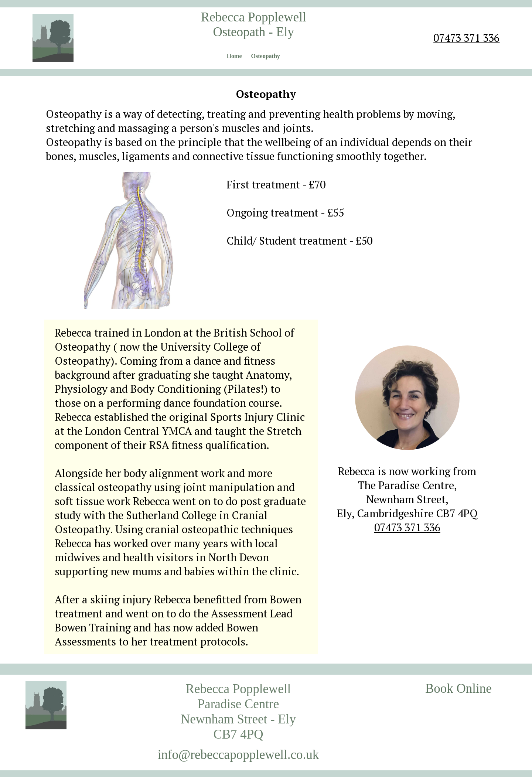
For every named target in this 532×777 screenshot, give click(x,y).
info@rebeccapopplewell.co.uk (238, 755)
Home (234, 56)
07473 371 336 (466, 38)
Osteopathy (266, 56)
